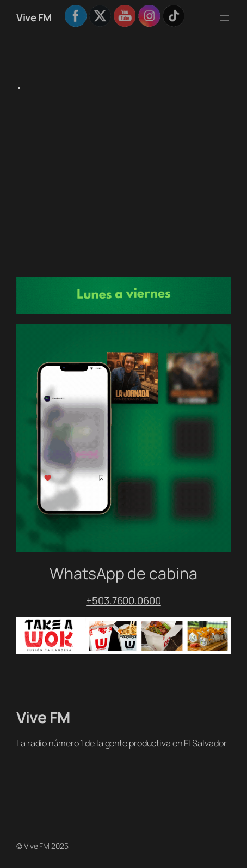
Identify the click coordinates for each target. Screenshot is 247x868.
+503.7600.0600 (123, 600)
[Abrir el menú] (224, 18)
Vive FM (34, 17)
